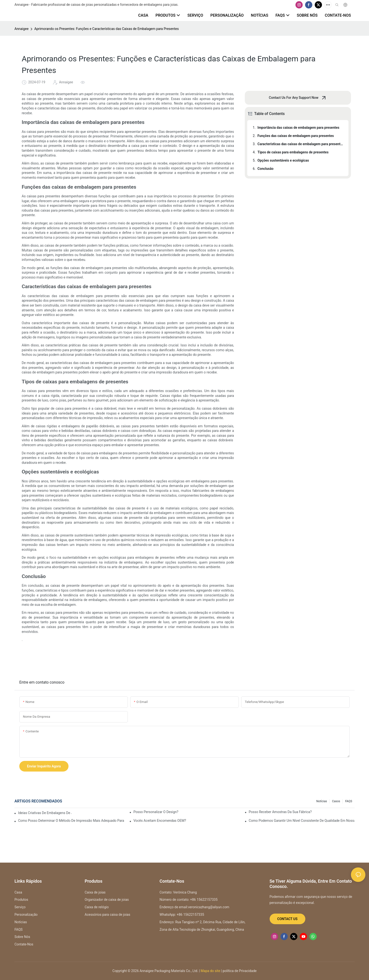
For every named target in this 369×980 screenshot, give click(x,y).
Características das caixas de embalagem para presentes (301, 144)
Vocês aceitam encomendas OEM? (160, 821)
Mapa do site (210, 971)
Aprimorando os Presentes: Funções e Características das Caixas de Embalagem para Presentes (106, 29)
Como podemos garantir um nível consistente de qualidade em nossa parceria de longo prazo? (302, 821)
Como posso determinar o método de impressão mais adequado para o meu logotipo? (71, 821)
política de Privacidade (239, 971)
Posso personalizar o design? (156, 812)
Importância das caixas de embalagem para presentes (298, 128)
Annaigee (21, 29)
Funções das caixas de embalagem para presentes (296, 136)
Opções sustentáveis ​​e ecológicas (283, 160)
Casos (336, 801)
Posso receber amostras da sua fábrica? (280, 812)
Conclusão (266, 169)
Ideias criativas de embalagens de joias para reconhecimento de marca (45, 813)
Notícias (321, 801)
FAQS (349, 801)
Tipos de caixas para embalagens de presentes (293, 152)
